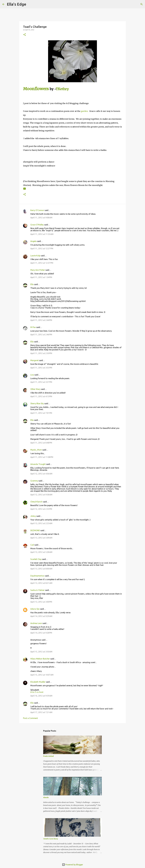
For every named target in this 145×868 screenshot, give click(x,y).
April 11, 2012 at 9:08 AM (41, 218)
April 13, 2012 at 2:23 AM (41, 523)
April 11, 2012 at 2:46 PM (41, 335)
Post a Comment (30, 718)
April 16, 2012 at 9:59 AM (41, 696)
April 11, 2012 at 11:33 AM (42, 234)
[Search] (30, 4)
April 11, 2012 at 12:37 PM (42, 263)
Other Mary (35, 389)
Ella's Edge (17, 4)
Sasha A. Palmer (37, 590)
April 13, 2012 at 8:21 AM (41, 583)
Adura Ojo (35, 609)
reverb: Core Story (51, 839)
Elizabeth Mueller (38, 682)
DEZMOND (35, 530)
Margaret (34, 360)
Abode (46, 797)
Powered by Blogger (72, 865)
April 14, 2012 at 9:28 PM (41, 633)
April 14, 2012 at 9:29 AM (41, 616)
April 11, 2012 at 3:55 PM (41, 368)
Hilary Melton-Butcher (40, 659)
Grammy (34, 481)
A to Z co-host (37, 692)
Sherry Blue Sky (37, 403)
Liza (32, 375)
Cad (32, 545)
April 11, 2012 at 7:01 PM (41, 413)
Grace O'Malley (37, 225)
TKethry (62, 89)
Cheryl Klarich (36, 502)
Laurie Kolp (35, 256)
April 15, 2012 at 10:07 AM (42, 675)
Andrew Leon (36, 623)
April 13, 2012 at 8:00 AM (41, 569)
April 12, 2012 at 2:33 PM (41, 509)
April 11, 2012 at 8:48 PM (41, 443)
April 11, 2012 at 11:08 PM (42, 457)
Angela (33, 241)
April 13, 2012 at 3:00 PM (41, 602)
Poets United (48, 756)
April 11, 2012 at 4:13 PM (41, 396)
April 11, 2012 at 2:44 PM (41, 320)
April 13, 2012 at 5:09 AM (41, 538)
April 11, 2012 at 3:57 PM (41, 382)
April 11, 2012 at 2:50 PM (41, 353)
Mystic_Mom (36, 450)
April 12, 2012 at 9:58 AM (41, 495)
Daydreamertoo (37, 576)
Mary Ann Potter (38, 270)
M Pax (33, 327)
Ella (32, 284)
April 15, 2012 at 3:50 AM (41, 652)
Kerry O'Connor (37, 210)
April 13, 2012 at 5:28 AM (41, 552)
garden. (85, 111)
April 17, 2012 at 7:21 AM (41, 712)
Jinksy (33, 516)
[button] (25, 35)
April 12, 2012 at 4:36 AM (41, 474)
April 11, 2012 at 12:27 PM (42, 249)
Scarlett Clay (36, 559)
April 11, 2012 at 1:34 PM (41, 277)
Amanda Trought (38, 464)
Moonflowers (36, 89)
